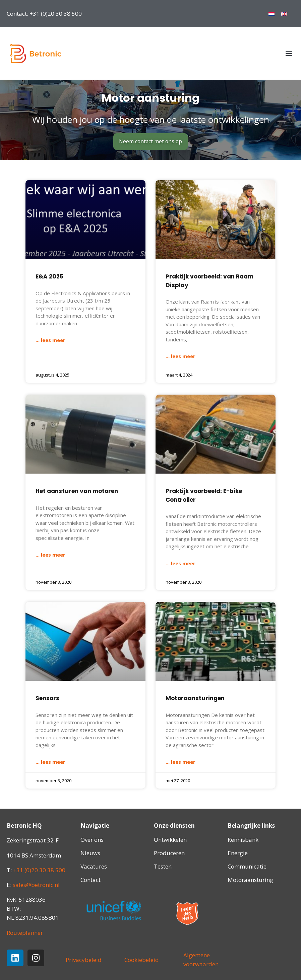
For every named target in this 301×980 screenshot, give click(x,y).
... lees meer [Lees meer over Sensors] (50, 762)
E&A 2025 (49, 277)
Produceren (169, 853)
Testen (163, 867)
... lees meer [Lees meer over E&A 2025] (50, 340)
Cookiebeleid (142, 960)
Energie (238, 853)
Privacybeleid (84, 960)
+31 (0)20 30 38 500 (39, 870)
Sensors (47, 698)
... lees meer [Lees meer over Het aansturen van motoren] (50, 555)
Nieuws (90, 853)
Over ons (92, 840)
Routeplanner (25, 933)
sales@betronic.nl (36, 885)
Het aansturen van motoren (77, 491)
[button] (289, 53)
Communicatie (247, 867)
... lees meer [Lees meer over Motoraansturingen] (180, 762)
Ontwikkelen (170, 840)
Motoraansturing (250, 880)
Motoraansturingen (195, 698)
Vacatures (94, 867)
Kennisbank (243, 840)
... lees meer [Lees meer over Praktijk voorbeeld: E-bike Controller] (180, 563)
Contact (91, 880)
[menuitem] (272, 14)
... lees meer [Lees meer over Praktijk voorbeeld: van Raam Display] (180, 356)
